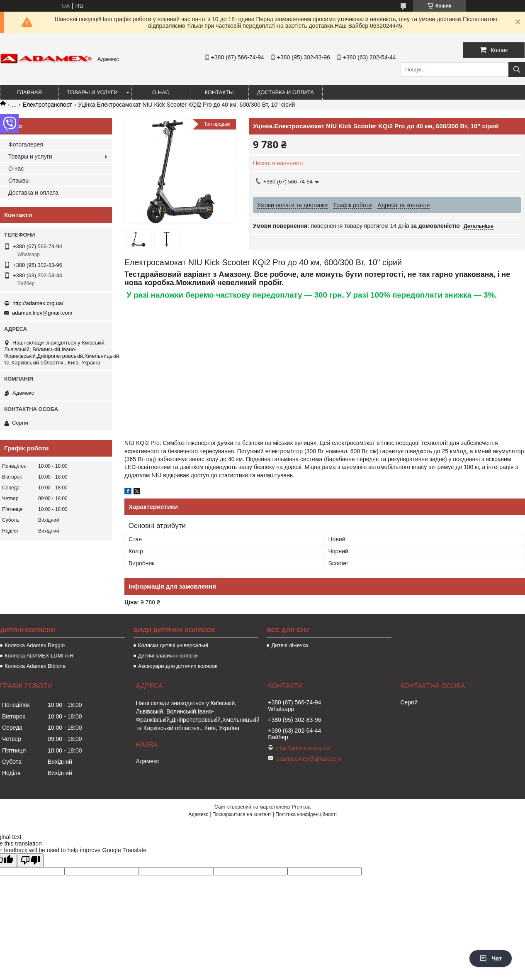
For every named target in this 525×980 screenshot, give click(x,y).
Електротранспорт (47, 105)
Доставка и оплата (286, 92)
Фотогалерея (26, 144)
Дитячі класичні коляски (168, 656)
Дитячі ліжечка (289, 645)
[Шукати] (517, 70)
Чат (491, 958)
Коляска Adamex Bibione (35, 666)
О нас (161, 92)
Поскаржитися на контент (242, 814)
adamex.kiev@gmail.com (42, 313)
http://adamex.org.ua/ (38, 303)
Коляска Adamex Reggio (35, 645)
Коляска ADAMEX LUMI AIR (39, 656)
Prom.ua (301, 807)
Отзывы (19, 181)
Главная (29, 92)
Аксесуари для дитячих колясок (178, 666)
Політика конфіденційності (306, 814)
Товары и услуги (92, 92)
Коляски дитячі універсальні (173, 645)
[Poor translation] (30, 860)
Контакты (219, 92)
